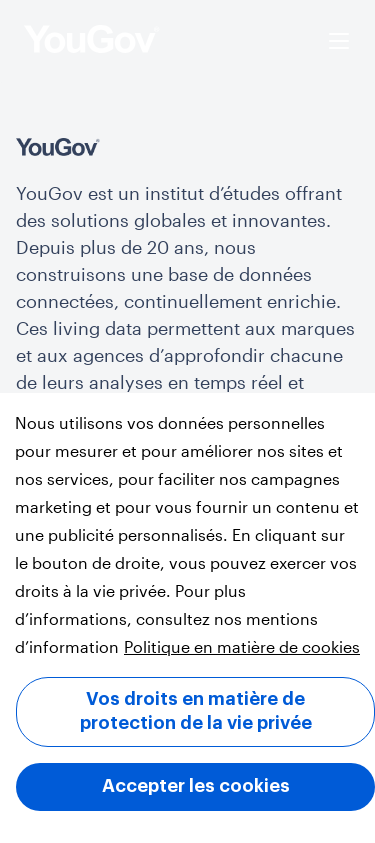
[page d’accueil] (92, 41)
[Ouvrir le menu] (339, 41)
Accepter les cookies (196, 786)
